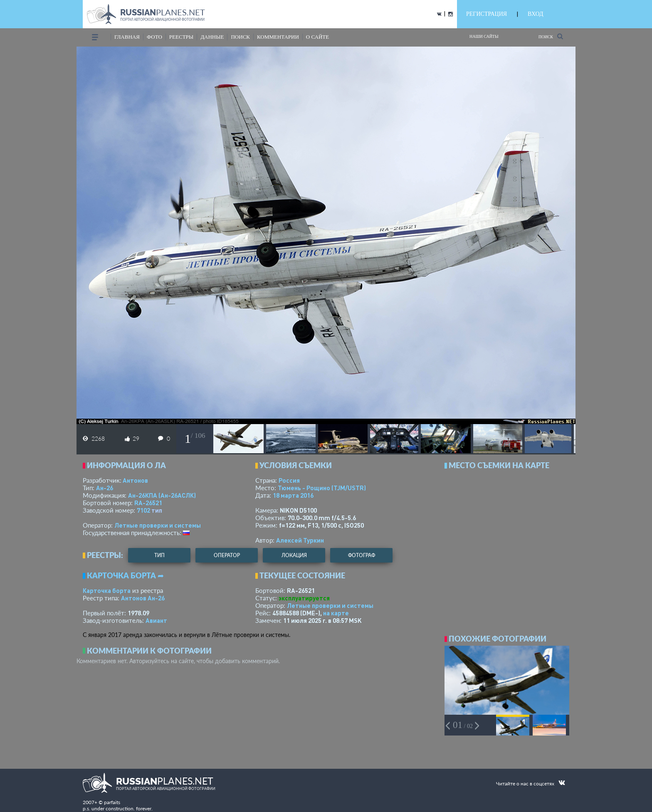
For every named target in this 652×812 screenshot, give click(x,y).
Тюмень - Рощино (322, 488)
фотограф (362, 555)
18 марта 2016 (293, 495)
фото (154, 37)
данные (212, 37)
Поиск (551, 36)
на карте (336, 613)
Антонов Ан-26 (143, 598)
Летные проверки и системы (158, 525)
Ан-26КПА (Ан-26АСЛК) (162, 495)
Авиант (156, 620)
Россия (289, 480)
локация (294, 555)
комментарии (278, 37)
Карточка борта (107, 590)
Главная (127, 37)
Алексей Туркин (300, 540)
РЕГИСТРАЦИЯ (487, 14)
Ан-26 (105, 488)
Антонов (135, 480)
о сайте (317, 37)
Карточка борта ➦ (125, 575)
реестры (181, 37)
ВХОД (535, 14)
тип (157, 510)
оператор (227, 555)
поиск (240, 37)
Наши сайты (484, 36)
